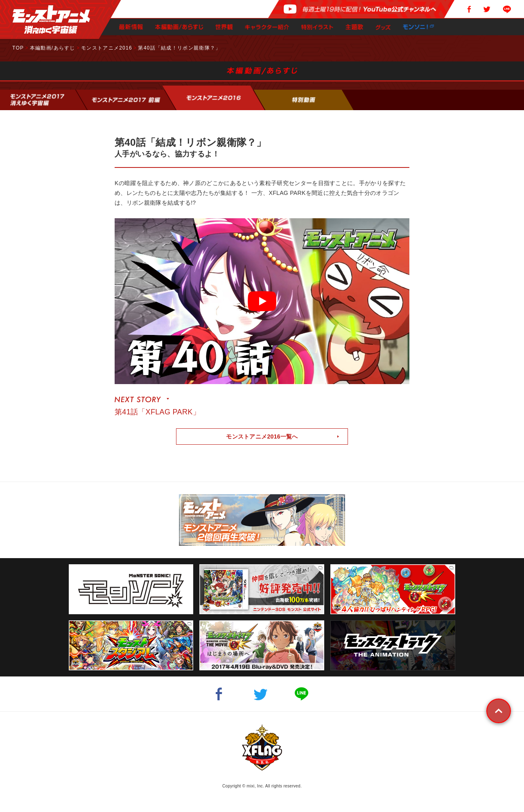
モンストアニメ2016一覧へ (262, 437)
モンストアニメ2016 (107, 48)
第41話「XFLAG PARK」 (157, 412)
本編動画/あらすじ (53, 48)
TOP (18, 48)
